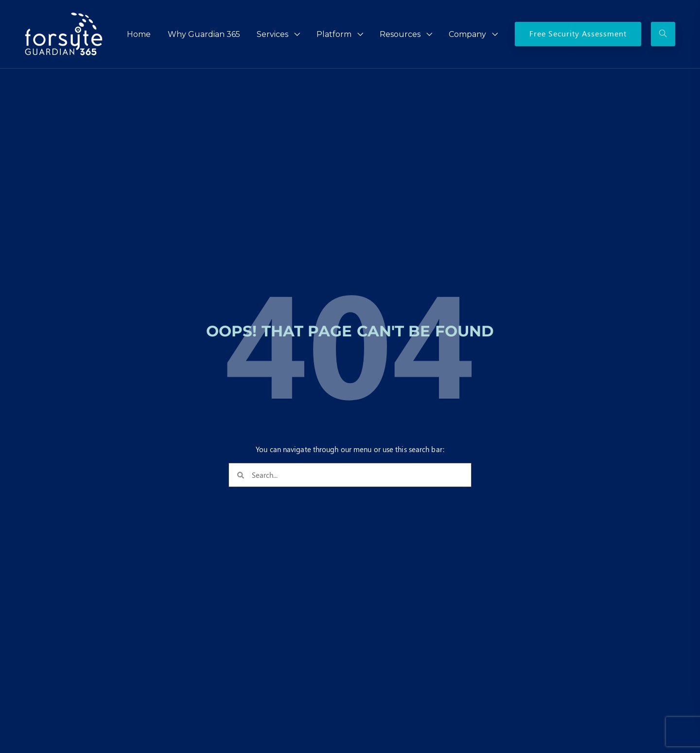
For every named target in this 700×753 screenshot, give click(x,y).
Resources (400, 34)
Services (272, 34)
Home (139, 34)
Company (467, 34)
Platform (334, 34)
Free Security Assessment (578, 33)
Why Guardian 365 (204, 34)
